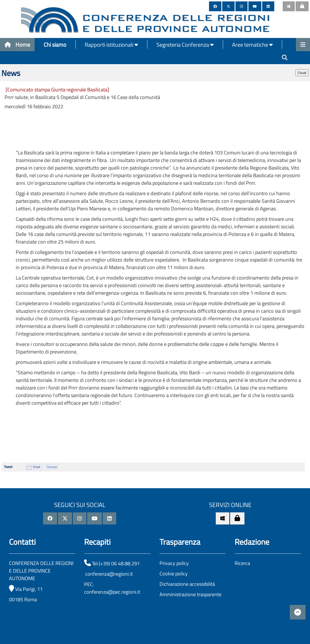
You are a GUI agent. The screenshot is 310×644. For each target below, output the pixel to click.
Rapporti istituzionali (111, 45)
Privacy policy (174, 563)
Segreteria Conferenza (185, 45)
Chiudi (302, 73)
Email (37, 467)
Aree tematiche (252, 45)
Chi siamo (55, 45)
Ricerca (242, 563)
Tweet (8, 467)
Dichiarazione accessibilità (187, 584)
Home (17, 45)
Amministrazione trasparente (190, 594)
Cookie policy (174, 574)
